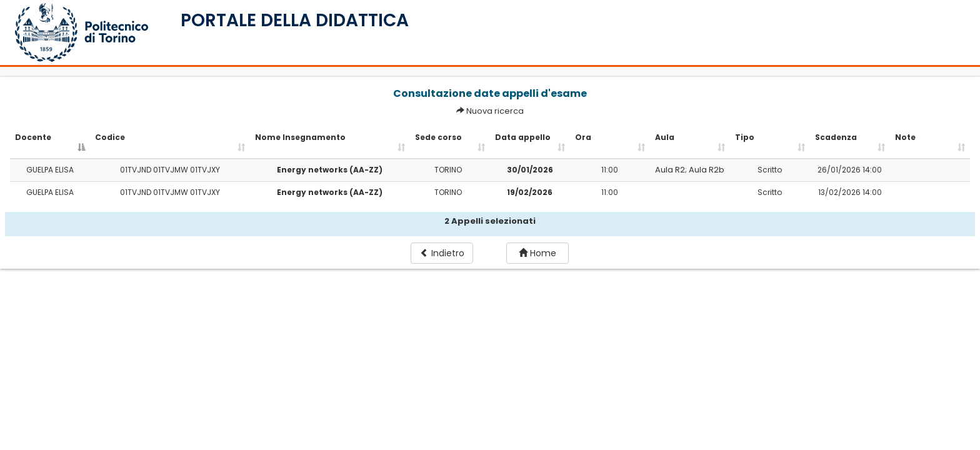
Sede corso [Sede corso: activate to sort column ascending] (438, 137)
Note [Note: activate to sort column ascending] (905, 137)
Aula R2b (707, 170)
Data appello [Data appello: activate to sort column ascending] (523, 137)
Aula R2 (670, 170)
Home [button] (537, 253)
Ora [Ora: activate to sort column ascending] (583, 137)
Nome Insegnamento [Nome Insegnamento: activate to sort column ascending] (300, 137)
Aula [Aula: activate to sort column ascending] (665, 137)
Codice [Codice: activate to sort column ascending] (110, 137)
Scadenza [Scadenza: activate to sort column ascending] (836, 137)
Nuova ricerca (495, 111)
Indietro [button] (442, 253)
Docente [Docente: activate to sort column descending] (33, 137)
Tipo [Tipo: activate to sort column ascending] (745, 137)
